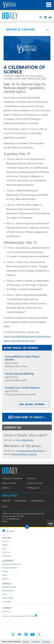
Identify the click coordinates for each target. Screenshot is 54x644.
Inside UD (6, 501)
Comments (26, 642)
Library (5, 575)
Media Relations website (24, 454)
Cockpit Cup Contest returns (22, 387)
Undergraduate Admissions (12, 564)
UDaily (4, 549)
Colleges (5, 571)
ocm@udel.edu (26, 440)
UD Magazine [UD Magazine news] (33, 488)
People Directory (8, 591)
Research (5, 579)
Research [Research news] (31, 478)
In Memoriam (21, 501)
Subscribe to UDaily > (27, 417)
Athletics (5, 545)
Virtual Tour (6, 552)
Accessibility (46, 642)
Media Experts (38, 501)
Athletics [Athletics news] (6, 488)
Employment (7, 556)
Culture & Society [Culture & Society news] (35, 483)
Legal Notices (35, 642)
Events (5, 506)
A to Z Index (6, 602)
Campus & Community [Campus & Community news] (12, 478)
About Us (5, 541)
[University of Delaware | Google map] (36, 616)
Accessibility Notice (9, 587)
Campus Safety (8, 598)
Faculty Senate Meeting (19, 373)
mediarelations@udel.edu (31, 451)
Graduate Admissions (10, 568)
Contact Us (6, 611)
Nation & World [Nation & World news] (9, 483)
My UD (4, 594)
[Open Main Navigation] (49, 5)
